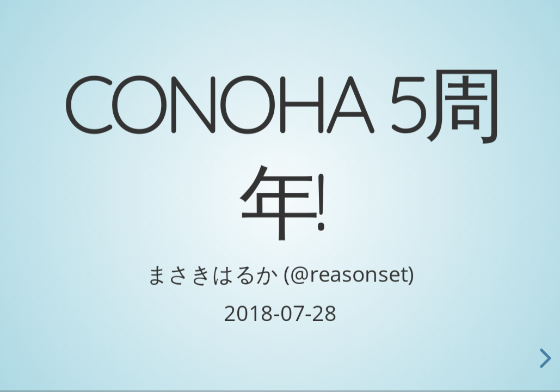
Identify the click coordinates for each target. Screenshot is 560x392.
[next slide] (544, 358)
